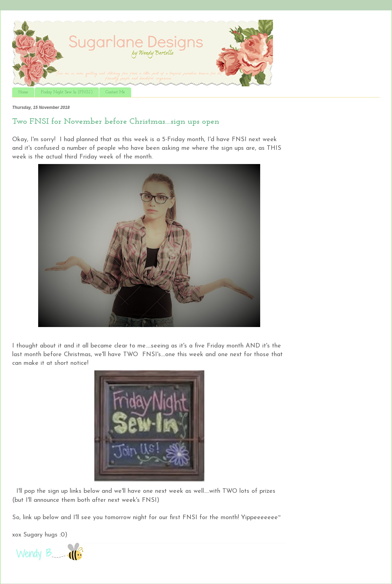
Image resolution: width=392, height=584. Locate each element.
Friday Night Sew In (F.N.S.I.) (67, 92)
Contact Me (115, 92)
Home (23, 92)
